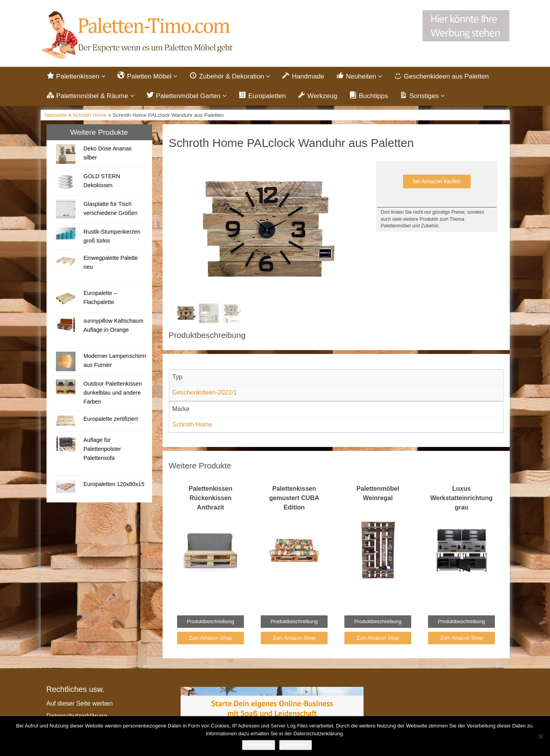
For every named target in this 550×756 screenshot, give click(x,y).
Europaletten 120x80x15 (114, 484)
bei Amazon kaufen (437, 181)
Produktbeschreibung (211, 621)
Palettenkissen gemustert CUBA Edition (294, 498)
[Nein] (540, 736)
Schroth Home (90, 115)
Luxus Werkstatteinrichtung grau (462, 498)
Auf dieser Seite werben (80, 703)
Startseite (56, 115)
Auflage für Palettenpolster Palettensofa (102, 449)
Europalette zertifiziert (110, 419)
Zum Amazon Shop (211, 638)
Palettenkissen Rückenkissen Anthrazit (210, 498)
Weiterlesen (296, 745)
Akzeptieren (259, 745)
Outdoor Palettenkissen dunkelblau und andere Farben (113, 393)
